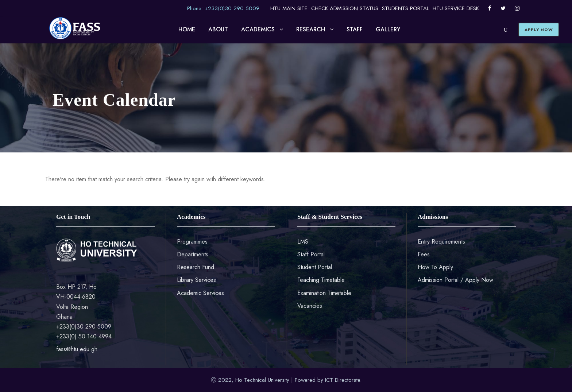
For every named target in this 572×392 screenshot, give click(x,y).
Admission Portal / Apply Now (455, 280)
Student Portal (315, 267)
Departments (193, 254)
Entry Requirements (441, 242)
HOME (187, 29)
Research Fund (196, 267)
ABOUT (218, 29)
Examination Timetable (324, 293)
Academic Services (200, 293)
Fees (424, 254)
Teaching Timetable (321, 280)
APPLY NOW (539, 30)
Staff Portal (311, 254)
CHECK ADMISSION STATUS (345, 8)
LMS (303, 242)
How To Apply (435, 267)
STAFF (355, 29)
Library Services (196, 280)
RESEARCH (311, 29)
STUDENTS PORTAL (405, 8)
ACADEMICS (258, 29)
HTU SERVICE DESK (456, 8)
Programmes (192, 242)
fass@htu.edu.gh (77, 349)
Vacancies (310, 306)
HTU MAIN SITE (289, 8)
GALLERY (388, 29)
